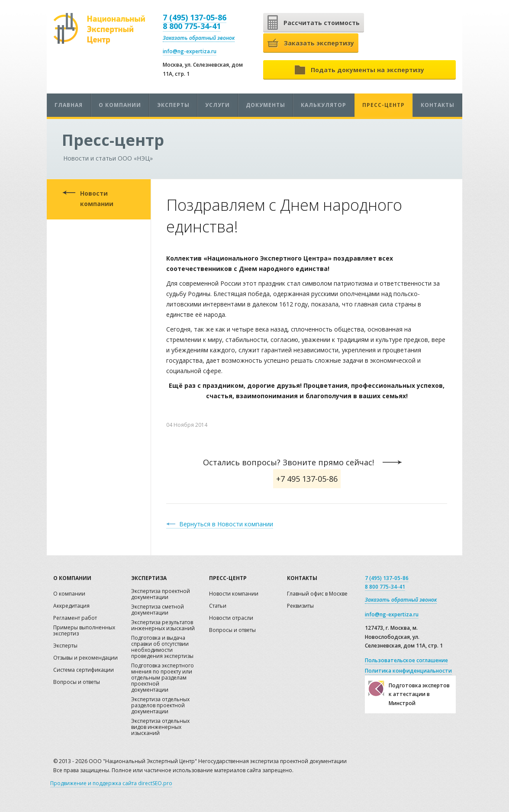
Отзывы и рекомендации (85, 658)
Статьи (218, 606)
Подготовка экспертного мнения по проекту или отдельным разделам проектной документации (163, 678)
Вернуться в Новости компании (226, 524)
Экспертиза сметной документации (158, 610)
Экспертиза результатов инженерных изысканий (163, 626)
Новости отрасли (231, 618)
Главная (69, 105)
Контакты (438, 105)
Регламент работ (75, 618)
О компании (120, 105)
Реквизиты (300, 606)
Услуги (217, 105)
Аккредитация (71, 606)
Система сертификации (84, 670)
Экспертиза (149, 578)
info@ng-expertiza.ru (190, 51)
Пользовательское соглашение (406, 660)
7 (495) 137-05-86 (195, 17)
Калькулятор (324, 105)
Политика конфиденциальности (408, 671)
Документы (266, 105)
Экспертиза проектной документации (161, 594)
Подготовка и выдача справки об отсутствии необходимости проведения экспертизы (162, 647)
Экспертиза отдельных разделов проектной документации (160, 706)
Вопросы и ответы (77, 682)
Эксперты (173, 105)
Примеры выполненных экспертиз (84, 631)
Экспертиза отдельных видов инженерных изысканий (160, 727)
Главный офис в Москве (317, 594)
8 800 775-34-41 (192, 26)
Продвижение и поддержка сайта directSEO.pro (111, 783)
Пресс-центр (383, 105)
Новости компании (97, 198)
